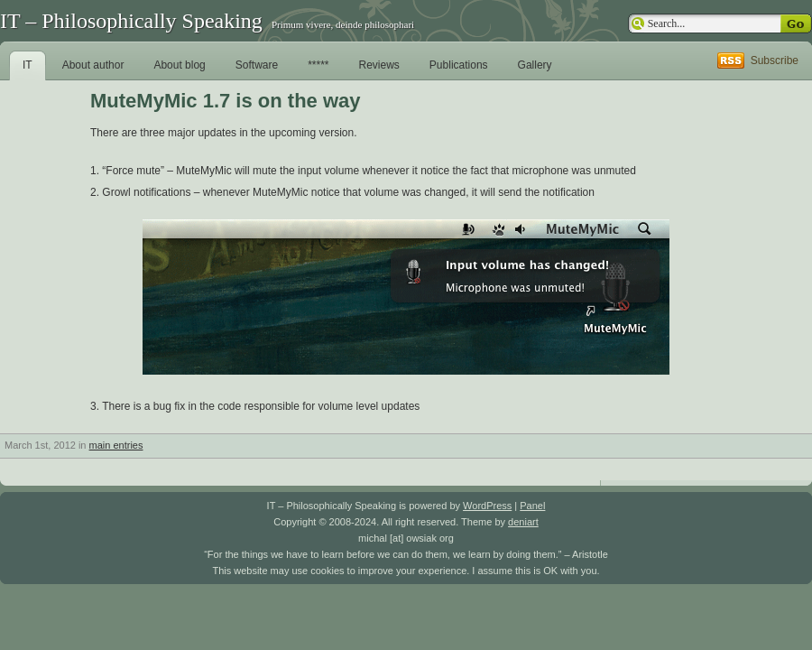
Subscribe (775, 60)
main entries (116, 445)
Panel (532, 506)
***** (318, 65)
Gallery (535, 65)
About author (93, 65)
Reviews (379, 65)
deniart (523, 522)
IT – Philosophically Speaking (131, 21)
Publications (459, 65)
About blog (179, 65)
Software (257, 65)
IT (28, 65)
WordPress (487, 506)
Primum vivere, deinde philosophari (343, 24)
